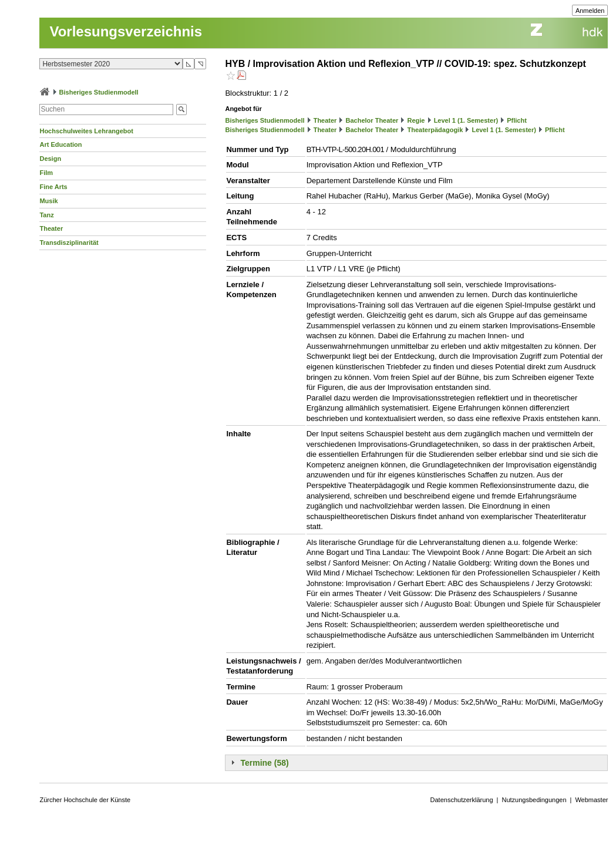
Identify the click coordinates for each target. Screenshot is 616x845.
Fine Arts (53, 187)
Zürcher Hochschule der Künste (85, 800)
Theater (51, 228)
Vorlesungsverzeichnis (126, 31)
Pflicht (517, 120)
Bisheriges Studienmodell (99, 92)
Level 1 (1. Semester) (466, 120)
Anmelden (590, 11)
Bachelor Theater (372, 120)
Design (50, 159)
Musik (48, 201)
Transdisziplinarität (69, 243)
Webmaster (591, 800)
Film (46, 173)
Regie (416, 120)
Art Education (60, 144)
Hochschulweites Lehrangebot (86, 131)
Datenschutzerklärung (462, 800)
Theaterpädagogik (435, 130)
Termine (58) (264, 763)
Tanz (46, 215)
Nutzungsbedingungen (534, 800)
